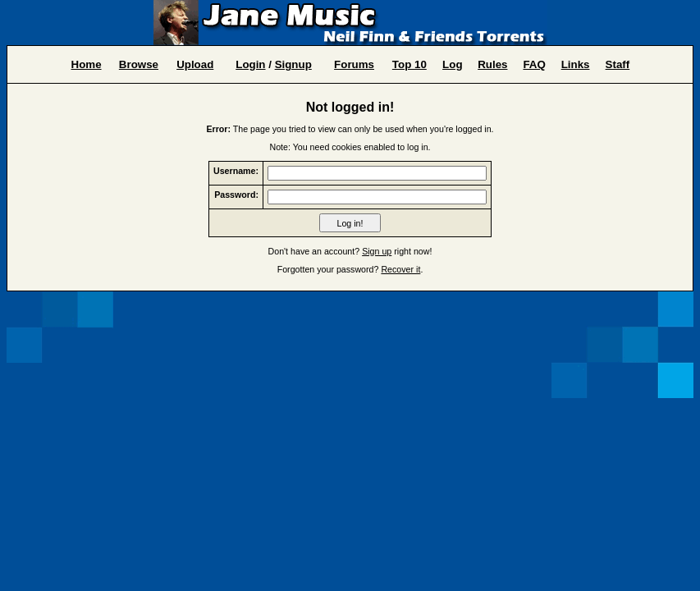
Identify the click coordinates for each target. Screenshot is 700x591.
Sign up (377, 251)
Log (452, 64)
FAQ (534, 64)
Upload (195, 64)
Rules (492, 64)
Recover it (400, 269)
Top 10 (409, 64)
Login (250, 64)
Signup (293, 64)
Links (576, 64)
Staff (618, 64)
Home (87, 64)
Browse (139, 64)
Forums (354, 64)
